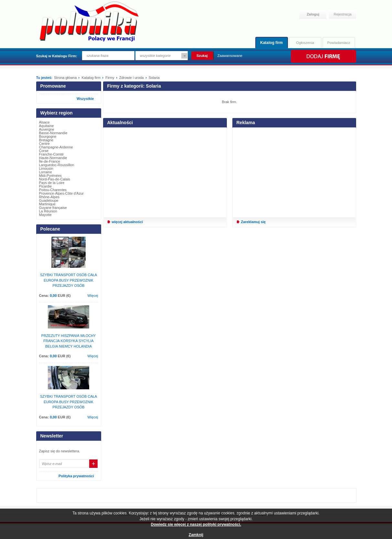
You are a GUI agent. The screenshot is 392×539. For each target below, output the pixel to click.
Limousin (46, 168)
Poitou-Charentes (53, 190)
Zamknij (196, 535)
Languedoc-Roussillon (57, 165)
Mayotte (45, 215)
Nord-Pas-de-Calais (55, 179)
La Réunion (48, 211)
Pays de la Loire (52, 183)
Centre (44, 144)
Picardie (46, 186)
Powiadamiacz (339, 43)
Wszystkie (85, 99)
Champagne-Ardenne (56, 147)
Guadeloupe (49, 200)
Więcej (93, 296)
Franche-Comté (51, 154)
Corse (44, 151)
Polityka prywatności (76, 476)
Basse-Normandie (53, 133)
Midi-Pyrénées (50, 176)
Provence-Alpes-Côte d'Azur (61, 193)
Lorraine (46, 172)
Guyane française (53, 208)
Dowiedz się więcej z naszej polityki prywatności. (196, 524)
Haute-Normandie (53, 158)
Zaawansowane (230, 56)
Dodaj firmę (323, 56)
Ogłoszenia (305, 43)
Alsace (44, 122)
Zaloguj (313, 14)
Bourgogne (48, 136)
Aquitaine (47, 126)
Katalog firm (271, 43)
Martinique (47, 204)
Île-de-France (50, 161)
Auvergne (47, 129)
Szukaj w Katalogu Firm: (57, 56)
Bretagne (46, 140)
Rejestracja (343, 14)
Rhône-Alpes (49, 197)
